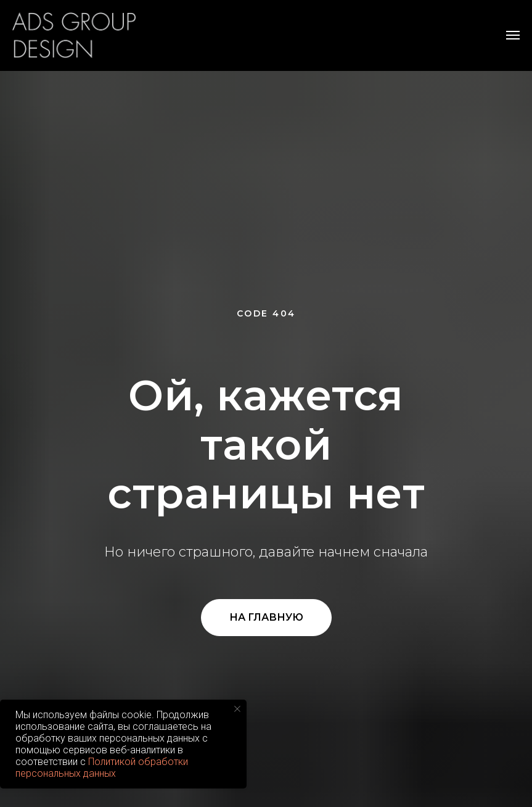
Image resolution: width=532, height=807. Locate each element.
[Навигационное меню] (513, 35)
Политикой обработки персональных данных (102, 768)
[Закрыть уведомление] (237, 709)
